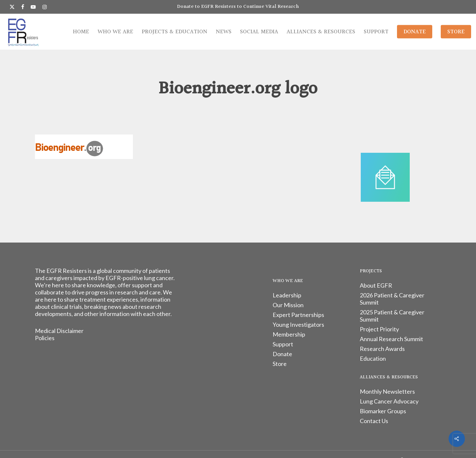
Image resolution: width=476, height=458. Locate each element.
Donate (282, 354)
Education (373, 358)
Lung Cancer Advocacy (389, 401)
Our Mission (288, 305)
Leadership (287, 295)
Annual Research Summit (391, 339)
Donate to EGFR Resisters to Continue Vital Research (238, 7)
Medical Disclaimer (59, 331)
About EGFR (376, 285)
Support (283, 344)
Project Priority (379, 329)
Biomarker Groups (383, 411)
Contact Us (374, 421)
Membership (289, 334)
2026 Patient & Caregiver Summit (392, 299)
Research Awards (382, 349)
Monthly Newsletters (387, 391)
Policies (45, 338)
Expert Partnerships (298, 315)
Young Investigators (298, 324)
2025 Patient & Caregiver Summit (392, 316)
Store (280, 364)
